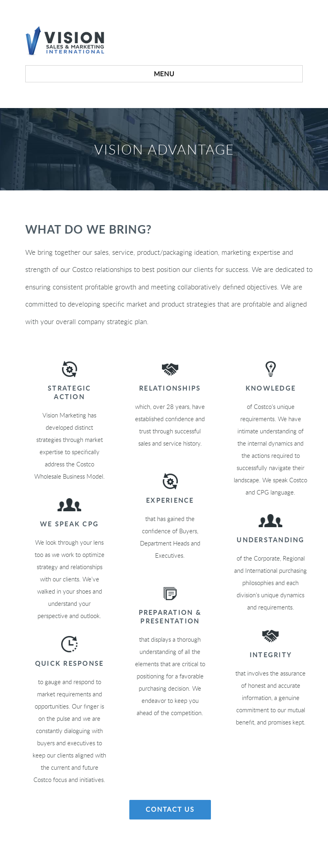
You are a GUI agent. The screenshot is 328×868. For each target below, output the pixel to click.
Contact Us (170, 810)
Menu (164, 74)
